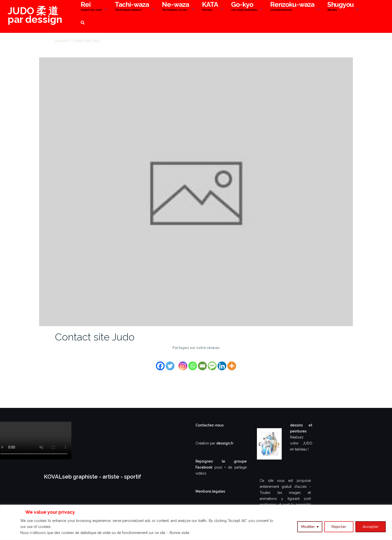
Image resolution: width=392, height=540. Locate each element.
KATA (210, 7)
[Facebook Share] (176, 359)
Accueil (61, 41)
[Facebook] (160, 363)
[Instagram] (183, 363)
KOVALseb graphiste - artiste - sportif (92, 477)
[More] (232, 363)
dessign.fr (225, 443)
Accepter (371, 527)
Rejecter (339, 527)
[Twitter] (170, 363)
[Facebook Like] (177, 359)
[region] (196, 522)
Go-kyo (244, 7)
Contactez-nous (210, 425)
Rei (91, 7)
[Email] (202, 363)
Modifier (308, 527)
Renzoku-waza (292, 7)
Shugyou (340, 7)
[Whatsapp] (193, 363)
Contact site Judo (95, 337)
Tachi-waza (132, 7)
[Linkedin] (222, 363)
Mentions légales (210, 491)
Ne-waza (175, 7)
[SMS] (212, 363)
